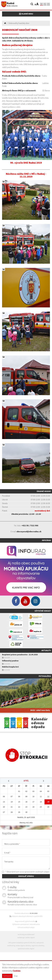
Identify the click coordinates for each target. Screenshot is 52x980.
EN (48, 4)
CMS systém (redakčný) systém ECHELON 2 (22, 943)
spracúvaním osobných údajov (37, 872)
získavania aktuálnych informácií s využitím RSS (26, 916)
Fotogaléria (45, 676)
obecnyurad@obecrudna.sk (29, 532)
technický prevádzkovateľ (26, 934)
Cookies (17, 971)
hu (45, 4)
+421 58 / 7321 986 (30, 526)
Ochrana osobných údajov (26, 927)
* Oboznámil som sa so (26, 872)
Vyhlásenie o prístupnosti (21, 924)
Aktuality (46, 650)
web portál (40, 943)
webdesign (21, 938)
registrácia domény (38, 946)
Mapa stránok (20, 921)
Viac (16, 976)
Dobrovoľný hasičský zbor (19, 23)
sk (41, 4)
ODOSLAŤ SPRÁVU (26, 876)
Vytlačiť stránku (31, 921)
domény (28, 946)
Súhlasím (7, 976)
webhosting (11, 946)
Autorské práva (35, 924)
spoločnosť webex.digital (26, 949)
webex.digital (30, 938)
